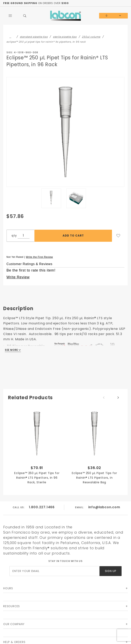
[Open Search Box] (25, 16)
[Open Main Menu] (10, 16)
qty (14, 236)
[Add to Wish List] (118, 236)
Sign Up (111, 571)
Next (118, 398)
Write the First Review (39, 257)
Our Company (14, 624)
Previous (104, 398)
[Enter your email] (54, 571)
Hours (8, 588)
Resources (12, 606)
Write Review (18, 277)
